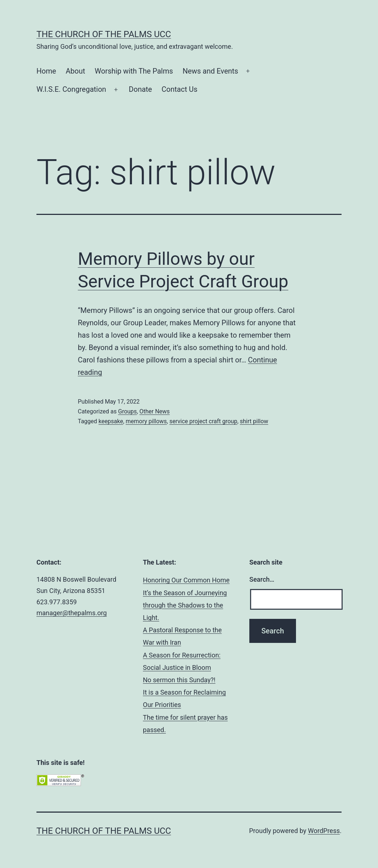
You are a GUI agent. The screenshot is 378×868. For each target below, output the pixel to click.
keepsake (111, 421)
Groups (127, 411)
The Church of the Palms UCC (104, 34)
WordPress (324, 831)
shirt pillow (254, 421)
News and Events (211, 71)
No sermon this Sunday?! (179, 680)
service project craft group (203, 421)
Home (46, 71)
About (75, 71)
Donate (140, 89)
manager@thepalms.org (72, 613)
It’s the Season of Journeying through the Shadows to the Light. (185, 605)
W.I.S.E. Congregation (71, 89)
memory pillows (146, 421)
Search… (262, 579)
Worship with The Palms (134, 71)
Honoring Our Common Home (186, 580)
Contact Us (179, 89)
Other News (154, 411)
